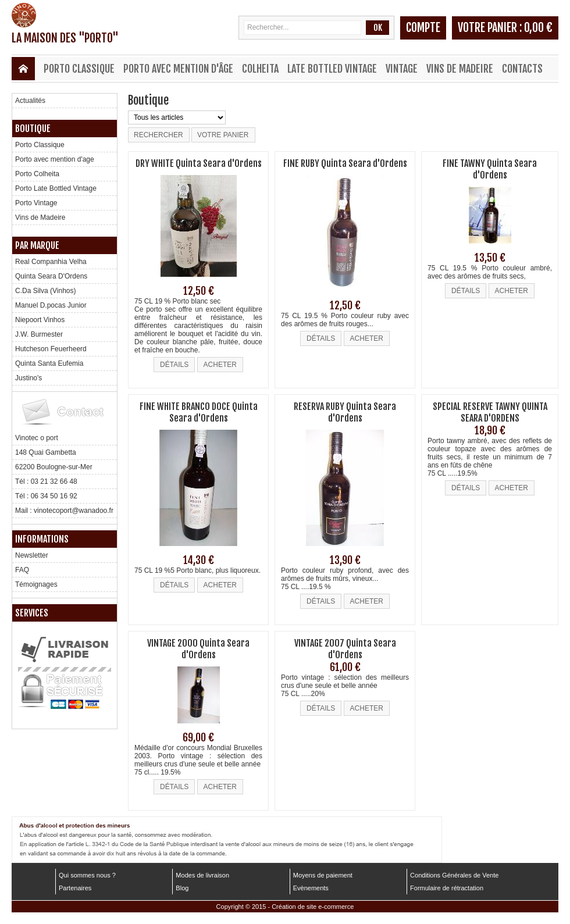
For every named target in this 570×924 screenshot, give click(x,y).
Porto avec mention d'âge (178, 69)
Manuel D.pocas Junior (51, 305)
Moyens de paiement (323, 875)
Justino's (28, 378)
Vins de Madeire (460, 69)
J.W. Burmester (39, 334)
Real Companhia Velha (51, 262)
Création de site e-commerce (313, 907)
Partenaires (75, 888)
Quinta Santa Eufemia (49, 363)
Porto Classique (79, 69)
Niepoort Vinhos (40, 320)
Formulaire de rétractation (447, 888)
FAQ (22, 570)
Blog (182, 888)
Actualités (30, 101)
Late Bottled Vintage (332, 69)
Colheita (260, 69)
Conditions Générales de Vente (454, 875)
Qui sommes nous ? (87, 875)
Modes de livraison (202, 875)
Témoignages (36, 584)
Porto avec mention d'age (55, 159)
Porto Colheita (37, 174)
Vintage (402, 69)
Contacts (522, 69)
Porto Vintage (36, 203)
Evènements (311, 888)
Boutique (33, 129)
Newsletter (32, 555)
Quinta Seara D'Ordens (51, 276)
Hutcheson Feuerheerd (51, 349)
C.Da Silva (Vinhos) (45, 291)
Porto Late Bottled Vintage (56, 188)
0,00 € (538, 28)
